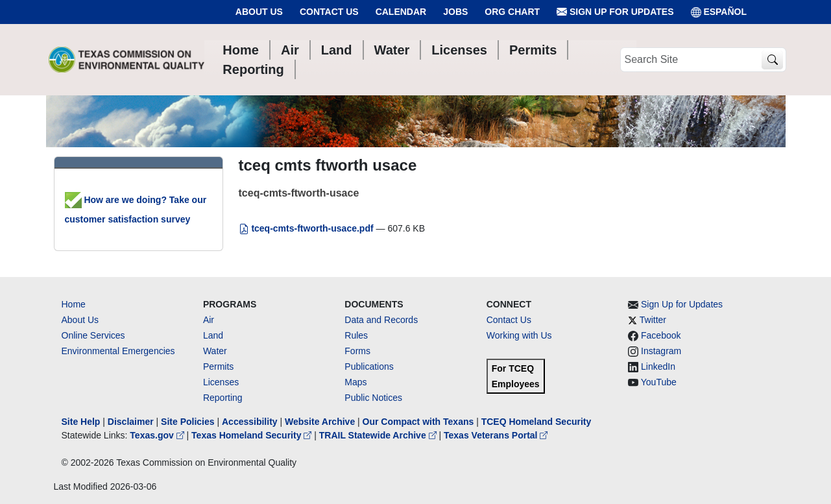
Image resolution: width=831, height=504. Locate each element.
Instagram (661, 351)
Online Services (93, 335)
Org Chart (512, 12)
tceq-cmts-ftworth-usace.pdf (307, 228)
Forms (357, 351)
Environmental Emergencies (118, 351)
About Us (259, 12)
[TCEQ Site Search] (772, 60)
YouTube (659, 382)
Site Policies (187, 422)
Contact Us (329, 12)
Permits (218, 366)
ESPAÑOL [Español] (719, 12)
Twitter (653, 320)
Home (74, 304)
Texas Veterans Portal (496, 435)
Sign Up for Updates (615, 12)
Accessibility (251, 422)
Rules (356, 335)
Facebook (661, 335)
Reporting (223, 398)
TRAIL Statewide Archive (379, 435)
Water (215, 351)
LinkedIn (658, 366)
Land (213, 335)
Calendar (401, 12)
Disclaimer (131, 422)
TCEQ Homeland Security (536, 422)
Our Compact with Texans (418, 422)
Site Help (81, 422)
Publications (369, 366)
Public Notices (373, 398)
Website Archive (320, 422)
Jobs (455, 12)
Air (209, 320)
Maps (355, 382)
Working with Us (519, 335)
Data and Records (381, 320)
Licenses (221, 382)
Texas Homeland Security (253, 435)
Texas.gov (158, 435)
